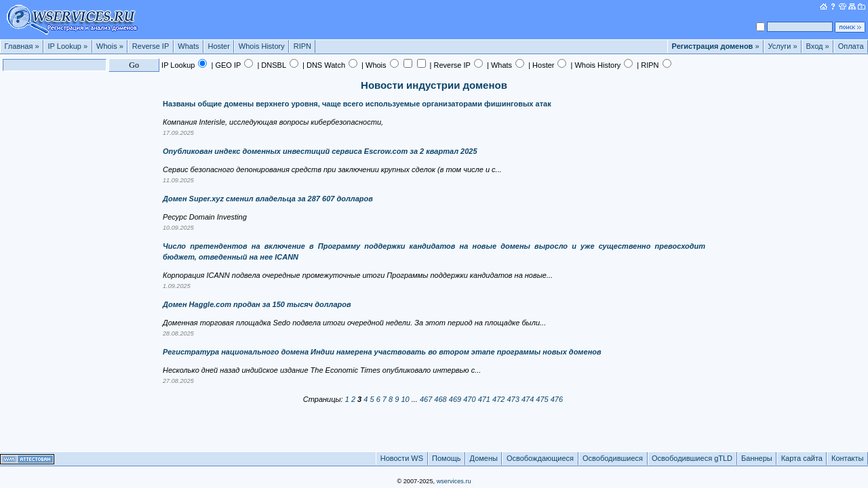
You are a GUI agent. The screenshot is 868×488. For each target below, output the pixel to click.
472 (498, 399)
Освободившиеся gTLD (692, 458)
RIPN (302, 46)
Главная (22, 46)
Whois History (262, 46)
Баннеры (757, 458)
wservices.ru (454, 481)
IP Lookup (68, 46)
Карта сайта (802, 458)
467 (426, 399)
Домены (484, 458)
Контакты (848, 458)
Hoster (218, 46)
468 (440, 399)
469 (455, 399)
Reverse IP (151, 46)
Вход (818, 46)
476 (557, 399)
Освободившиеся (613, 458)
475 (542, 399)
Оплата (851, 46)
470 (469, 399)
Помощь (447, 458)
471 (484, 399)
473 (513, 399)
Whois (110, 46)
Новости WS (402, 458)
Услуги (783, 46)
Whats (188, 46)
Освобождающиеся (540, 458)
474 (528, 399)
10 (405, 399)
